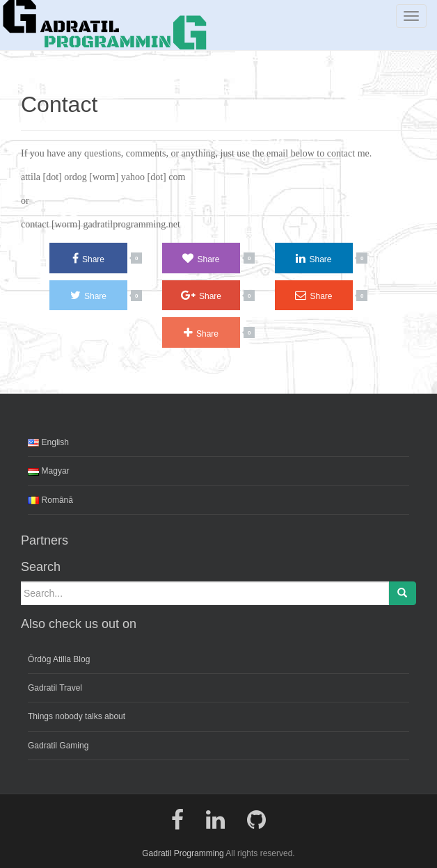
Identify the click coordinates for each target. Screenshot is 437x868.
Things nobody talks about (77, 716)
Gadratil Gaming (58, 746)
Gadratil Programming (183, 853)
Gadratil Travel (55, 688)
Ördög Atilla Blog (59, 659)
